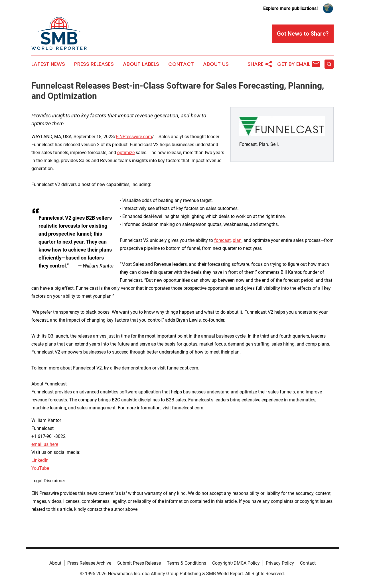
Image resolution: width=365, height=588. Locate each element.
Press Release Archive (89, 563)
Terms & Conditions (186, 563)
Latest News (48, 64)
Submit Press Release (139, 563)
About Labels (141, 64)
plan (237, 240)
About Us (216, 64)
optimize (126, 153)
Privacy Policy (280, 563)
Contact (181, 64)
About (55, 563)
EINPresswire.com (134, 137)
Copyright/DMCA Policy (236, 563)
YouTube (40, 468)
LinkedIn (40, 460)
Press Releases (94, 64)
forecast (222, 240)
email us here (45, 444)
